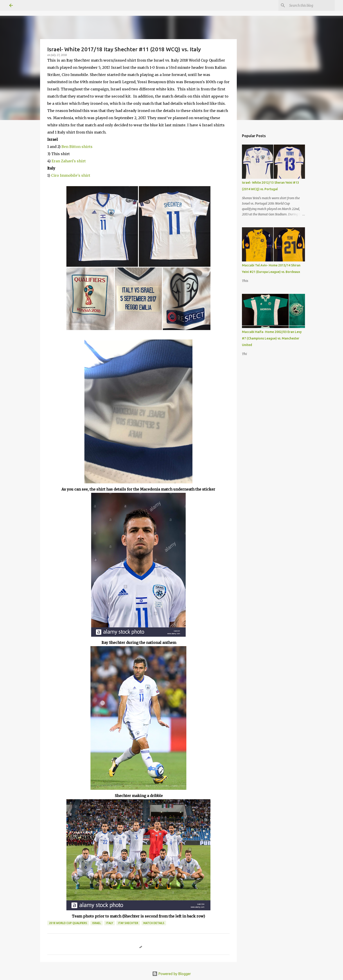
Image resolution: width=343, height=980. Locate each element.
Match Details (154, 923)
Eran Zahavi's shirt (69, 161)
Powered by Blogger (171, 974)
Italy (109, 923)
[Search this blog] (311, 5)
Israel (97, 923)
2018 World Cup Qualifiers (68, 923)
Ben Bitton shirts (77, 147)
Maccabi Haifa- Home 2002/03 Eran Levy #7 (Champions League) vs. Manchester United (272, 338)
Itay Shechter (128, 923)
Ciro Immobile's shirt (71, 175)
